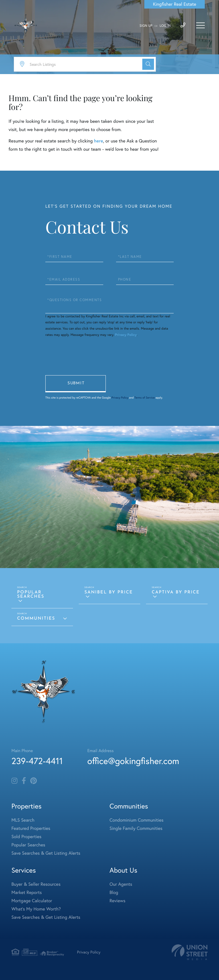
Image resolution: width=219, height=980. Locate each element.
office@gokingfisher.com (133, 761)
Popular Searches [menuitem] (28, 845)
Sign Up (146, 26)
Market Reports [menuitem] (27, 893)
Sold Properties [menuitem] (26, 837)
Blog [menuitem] (114, 893)
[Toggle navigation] (200, 25)
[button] (148, 64)
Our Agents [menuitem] (121, 884)
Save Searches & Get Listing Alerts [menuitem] (46, 853)
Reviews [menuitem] (117, 901)
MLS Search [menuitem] (23, 820)
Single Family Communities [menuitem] (136, 828)
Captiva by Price (176, 592)
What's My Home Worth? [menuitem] (36, 909)
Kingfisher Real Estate (175, 4)
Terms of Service (144, 398)
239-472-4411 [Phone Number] (37, 761)
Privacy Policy (126, 335)
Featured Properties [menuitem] (31, 828)
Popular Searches (31, 595)
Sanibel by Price (109, 592)
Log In (165, 26)
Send (76, 384)
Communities (36, 619)
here (98, 141)
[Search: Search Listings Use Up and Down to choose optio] (85, 64)
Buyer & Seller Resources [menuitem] (36, 884)
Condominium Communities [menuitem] (136, 820)
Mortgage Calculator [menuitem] (32, 901)
